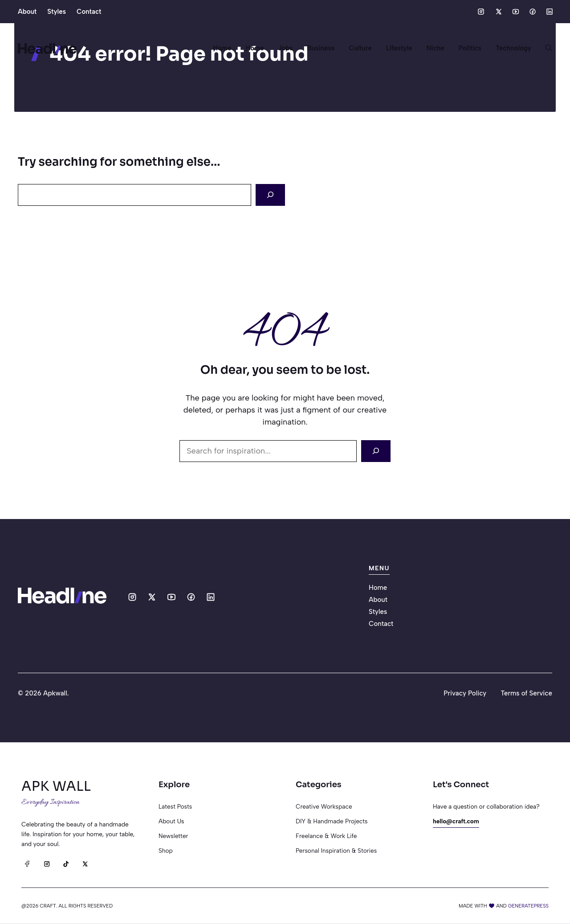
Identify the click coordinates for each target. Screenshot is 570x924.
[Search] (270, 195)
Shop (166, 850)
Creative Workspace (324, 806)
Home (222, 48)
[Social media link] (481, 12)
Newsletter (173, 836)
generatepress (528, 906)
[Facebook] (27, 864)
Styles (57, 12)
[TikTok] (66, 864)
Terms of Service (526, 693)
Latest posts (175, 806)
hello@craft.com (456, 821)
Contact (89, 12)
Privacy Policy (465, 693)
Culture (360, 48)
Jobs (286, 48)
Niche (436, 48)
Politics (470, 48)
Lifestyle (399, 48)
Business (321, 48)
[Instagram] (47, 864)
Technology (513, 48)
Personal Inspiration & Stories (336, 850)
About (27, 12)
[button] (545, 48)
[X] (85, 864)
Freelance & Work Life (326, 836)
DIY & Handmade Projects (332, 821)
